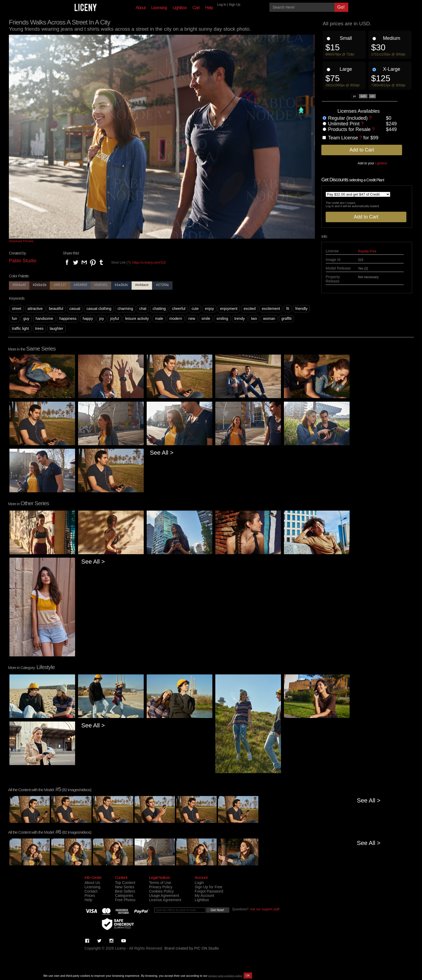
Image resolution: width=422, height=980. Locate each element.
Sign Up (235, 5)
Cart (196, 8)
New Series (125, 887)
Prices (90, 896)
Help (209, 8)
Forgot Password (209, 891)
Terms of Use (160, 883)
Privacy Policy (161, 887)
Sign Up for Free (208, 887)
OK (248, 975)
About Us (92, 883)
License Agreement (165, 900)
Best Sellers (125, 891)
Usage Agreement (164, 896)
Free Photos (125, 900)
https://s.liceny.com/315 (149, 263)
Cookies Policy (161, 891)
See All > (162, 453)
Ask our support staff (265, 909)
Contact (91, 891)
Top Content (125, 883)
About (141, 8)
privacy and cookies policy (226, 975)
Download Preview (21, 241)
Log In (222, 5)
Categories (124, 896)
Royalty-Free (367, 251)
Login (199, 883)
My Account (204, 896)
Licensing (159, 8)
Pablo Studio (23, 261)
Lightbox (180, 8)
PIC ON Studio (207, 948)
